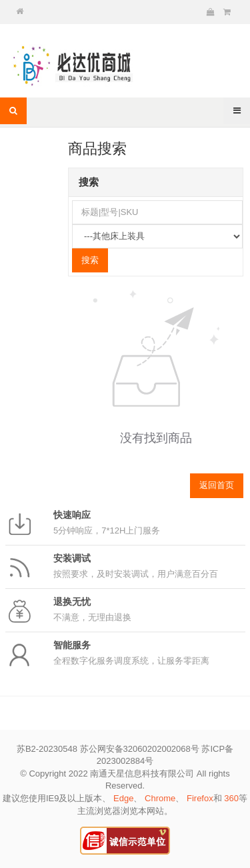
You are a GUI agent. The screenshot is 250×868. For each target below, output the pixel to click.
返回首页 (217, 485)
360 (231, 798)
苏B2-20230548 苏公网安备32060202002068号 (108, 749)
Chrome (160, 798)
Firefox (200, 798)
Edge (123, 798)
